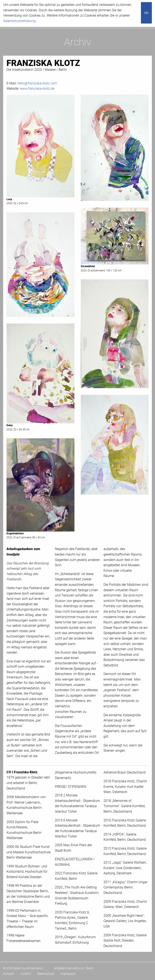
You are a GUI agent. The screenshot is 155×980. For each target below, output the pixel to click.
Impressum (68, 974)
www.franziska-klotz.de (37, 89)
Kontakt (9, 974)
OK (146, 13)
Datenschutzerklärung (19, 21)
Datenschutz (46, 974)
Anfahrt (26, 974)
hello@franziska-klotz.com (37, 83)
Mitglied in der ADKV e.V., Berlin (74, 968)
